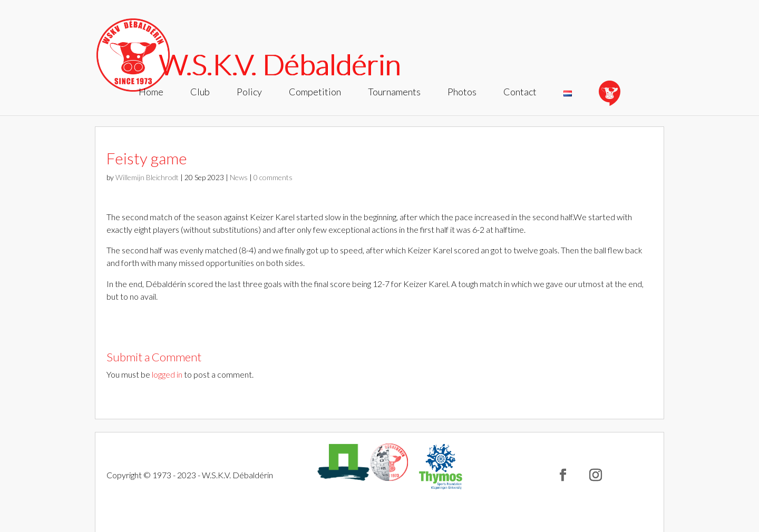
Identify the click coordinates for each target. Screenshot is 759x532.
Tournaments (394, 93)
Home (151, 93)
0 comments (273, 177)
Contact (520, 93)
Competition (315, 93)
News (239, 177)
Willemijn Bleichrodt (147, 177)
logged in (167, 374)
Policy (249, 93)
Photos (462, 93)
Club (200, 93)
